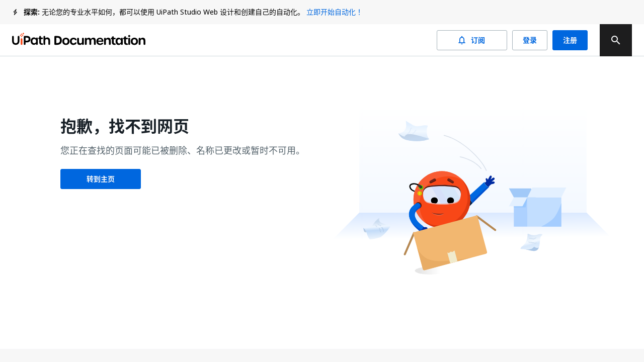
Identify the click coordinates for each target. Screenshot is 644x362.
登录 (530, 40)
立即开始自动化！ (335, 12)
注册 (570, 40)
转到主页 (101, 179)
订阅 (472, 40)
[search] (616, 40)
